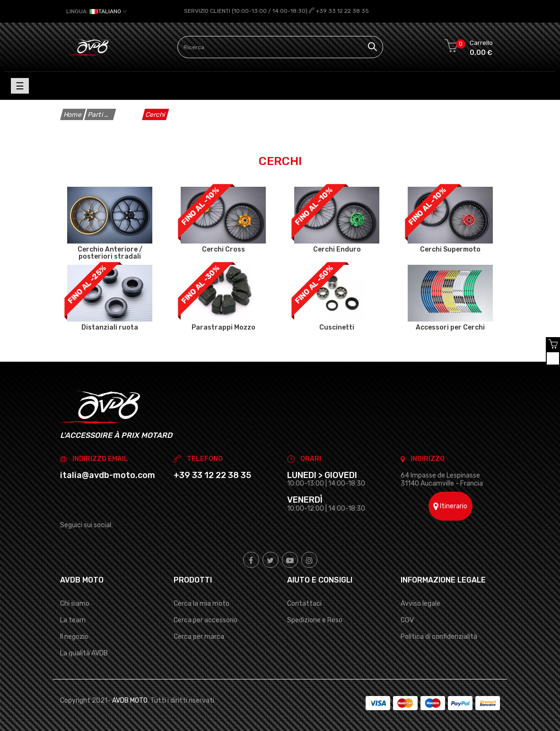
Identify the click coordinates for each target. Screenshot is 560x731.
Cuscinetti (337, 327)
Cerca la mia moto (201, 603)
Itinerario (450, 506)
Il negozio (74, 637)
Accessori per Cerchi (450, 327)
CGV (407, 620)
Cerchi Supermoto (450, 249)
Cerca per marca (199, 637)
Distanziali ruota (110, 327)
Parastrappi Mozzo (223, 327)
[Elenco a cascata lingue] (96, 11)
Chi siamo (75, 603)
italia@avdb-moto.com (108, 475)
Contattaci (304, 603)
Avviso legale (420, 603)
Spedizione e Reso (315, 620)
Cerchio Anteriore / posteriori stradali (110, 253)
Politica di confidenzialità (439, 637)
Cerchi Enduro (337, 249)
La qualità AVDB (84, 653)
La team (73, 620)
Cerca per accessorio (206, 620)
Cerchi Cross (223, 249)
